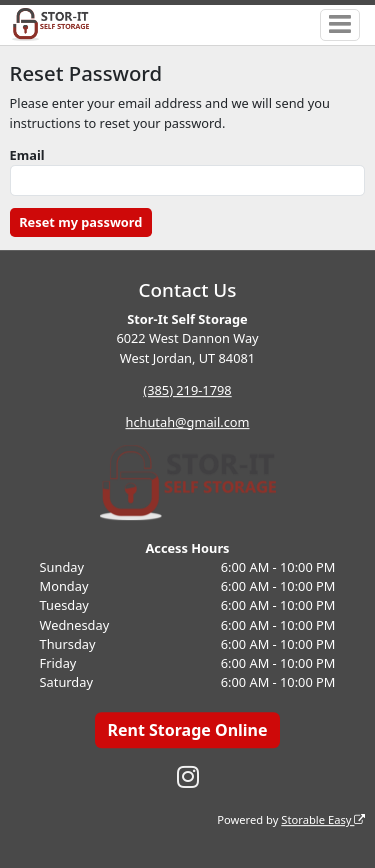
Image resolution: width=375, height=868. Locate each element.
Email (27, 155)
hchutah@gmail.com (188, 422)
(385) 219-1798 (187, 390)
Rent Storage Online (187, 730)
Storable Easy (323, 819)
